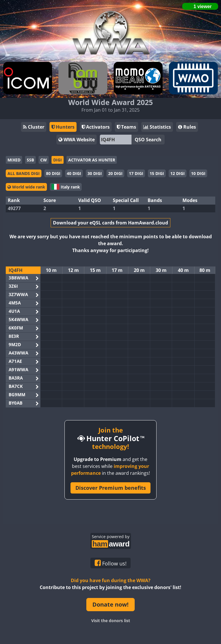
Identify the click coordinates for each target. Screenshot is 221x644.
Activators (96, 127)
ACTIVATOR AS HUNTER (92, 160)
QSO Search (148, 140)
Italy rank (66, 187)
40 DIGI (74, 173)
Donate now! (110, 604)
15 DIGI (157, 173)
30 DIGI (95, 173)
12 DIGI (178, 173)
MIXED (14, 160)
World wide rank (26, 187)
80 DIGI (53, 173)
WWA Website (77, 140)
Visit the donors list (111, 621)
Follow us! (111, 563)
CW (44, 160)
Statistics (157, 127)
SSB (30, 160)
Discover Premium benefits (111, 488)
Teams (126, 127)
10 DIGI (198, 173)
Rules (187, 127)
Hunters (63, 127)
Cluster (34, 127)
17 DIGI (136, 173)
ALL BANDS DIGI (24, 173)
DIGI (58, 160)
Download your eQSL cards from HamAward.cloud (110, 223)
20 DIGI (115, 173)
